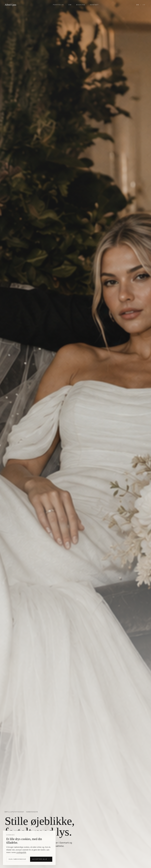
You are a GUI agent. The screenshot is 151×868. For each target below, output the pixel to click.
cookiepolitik (21, 854)
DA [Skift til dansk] (138, 5)
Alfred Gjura (10, 5)
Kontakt (94, 5)
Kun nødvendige (17, 861)
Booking (81, 5)
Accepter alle (41, 861)
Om (70, 5)
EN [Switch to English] (144, 5)
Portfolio (58, 5)
